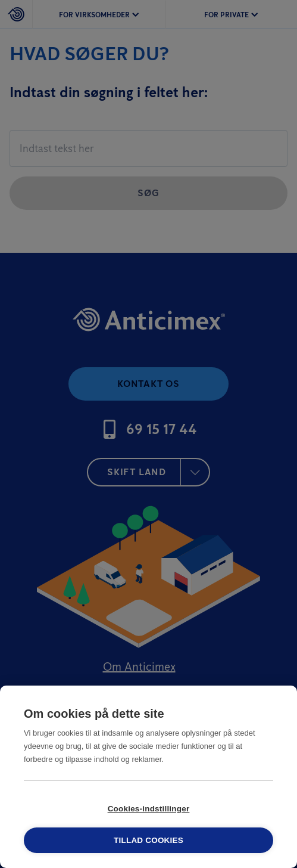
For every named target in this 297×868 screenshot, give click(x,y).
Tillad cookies (148, 840)
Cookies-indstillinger (149, 809)
